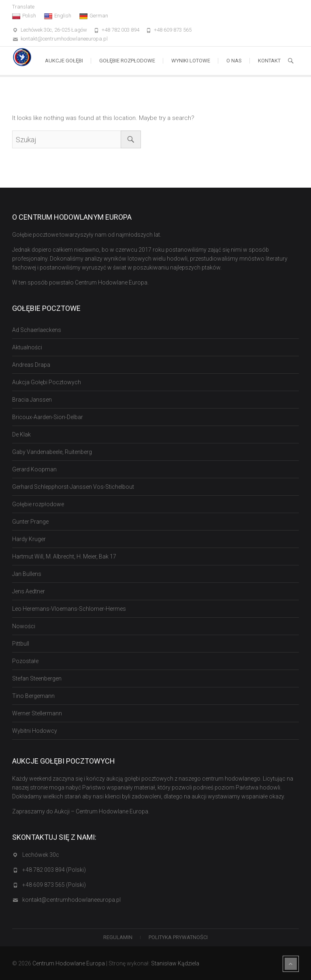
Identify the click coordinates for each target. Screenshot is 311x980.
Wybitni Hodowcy (35, 731)
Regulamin (118, 937)
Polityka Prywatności (178, 937)
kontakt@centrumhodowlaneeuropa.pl (64, 39)
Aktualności (27, 347)
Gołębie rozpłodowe (127, 61)
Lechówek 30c (41, 855)
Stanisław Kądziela (175, 963)
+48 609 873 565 (173, 30)
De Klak (21, 434)
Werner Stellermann (37, 713)
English (58, 16)
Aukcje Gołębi (64, 61)
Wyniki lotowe (191, 61)
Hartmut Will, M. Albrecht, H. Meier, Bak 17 (64, 556)
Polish (24, 16)
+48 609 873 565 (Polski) (54, 885)
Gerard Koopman (34, 469)
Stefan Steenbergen (37, 678)
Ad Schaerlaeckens (37, 330)
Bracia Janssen (32, 400)
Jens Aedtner (29, 591)
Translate (23, 7)
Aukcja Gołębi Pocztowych (47, 382)
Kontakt (269, 61)
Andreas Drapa (31, 365)
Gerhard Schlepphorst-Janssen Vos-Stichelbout (73, 487)
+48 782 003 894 (120, 30)
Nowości (24, 626)
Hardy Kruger (29, 539)
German (94, 16)
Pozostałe (25, 661)
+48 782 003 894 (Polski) (54, 870)
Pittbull (21, 644)
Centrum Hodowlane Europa (69, 963)
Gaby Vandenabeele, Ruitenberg (52, 452)
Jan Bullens (27, 574)
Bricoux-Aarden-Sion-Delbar (48, 417)
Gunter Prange (30, 522)
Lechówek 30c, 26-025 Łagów (54, 30)
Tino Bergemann (33, 696)
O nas (234, 61)
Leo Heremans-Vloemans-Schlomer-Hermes (69, 609)
